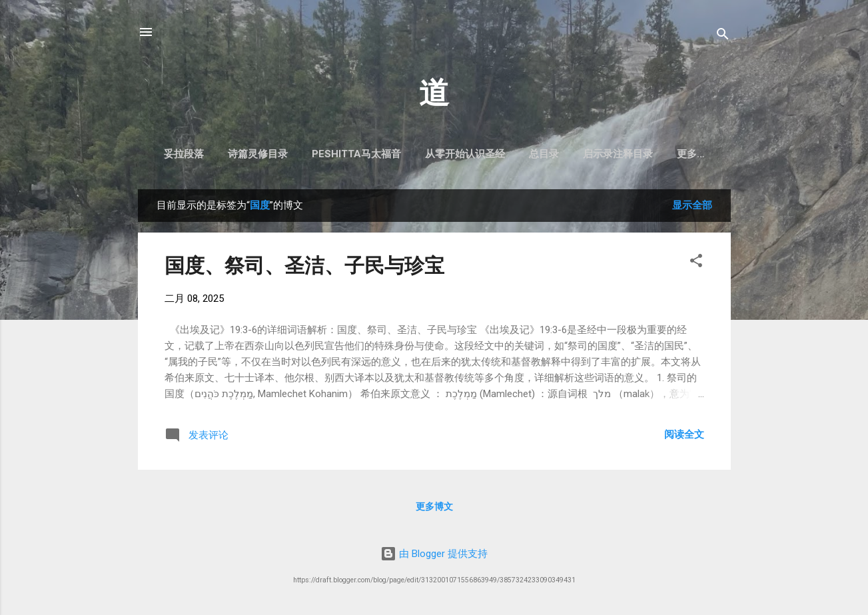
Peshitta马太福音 (382, 154)
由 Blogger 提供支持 (434, 554)
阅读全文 (684, 437)
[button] (696, 266)
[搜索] (723, 36)
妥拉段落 (210, 154)
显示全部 (692, 208)
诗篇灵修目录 (284, 154)
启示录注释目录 (644, 154)
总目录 (570, 154)
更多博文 (434, 509)
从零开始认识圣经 (491, 154)
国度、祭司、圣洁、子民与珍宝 (304, 268)
